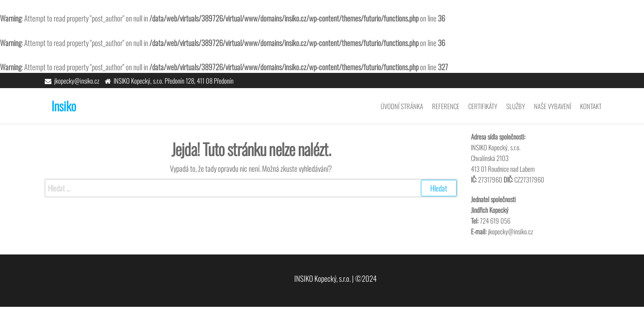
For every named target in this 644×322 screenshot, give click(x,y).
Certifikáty (483, 106)
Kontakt (591, 106)
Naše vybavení (553, 106)
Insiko (64, 106)
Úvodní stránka (402, 106)
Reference (446, 106)
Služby (516, 106)
